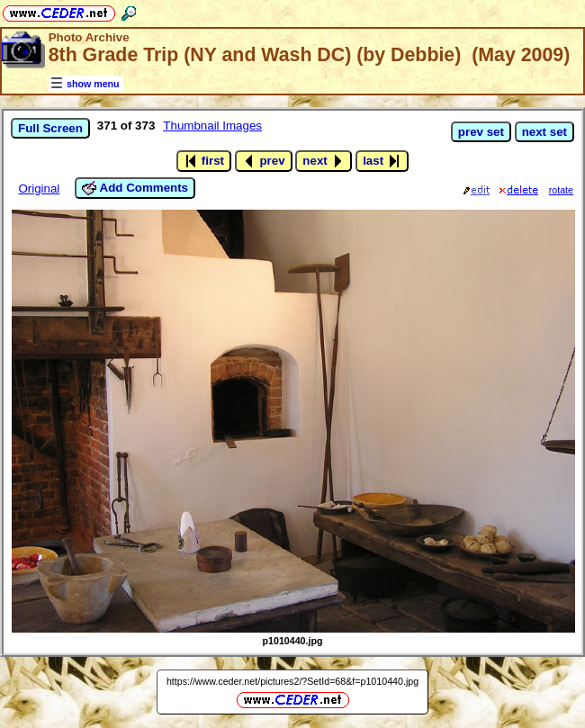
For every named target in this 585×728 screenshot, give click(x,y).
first (204, 161)
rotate (561, 190)
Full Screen (50, 128)
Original (39, 189)
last (382, 161)
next (324, 161)
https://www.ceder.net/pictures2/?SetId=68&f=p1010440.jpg (292, 681)
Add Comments (135, 188)
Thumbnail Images (212, 126)
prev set (481, 132)
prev (264, 161)
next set (544, 132)
